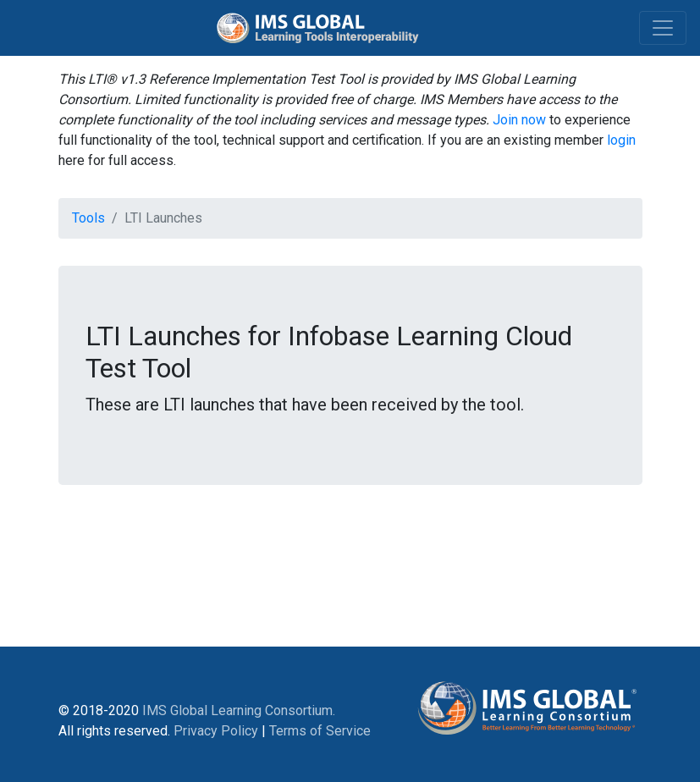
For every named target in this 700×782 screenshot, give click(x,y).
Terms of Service (320, 731)
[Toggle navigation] (663, 28)
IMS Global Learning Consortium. (239, 710)
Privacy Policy (216, 731)
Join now (519, 120)
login (621, 140)
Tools (88, 218)
